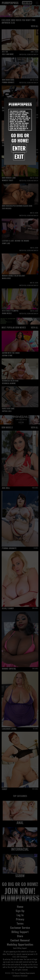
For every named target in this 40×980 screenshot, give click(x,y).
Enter (19, 148)
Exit (19, 156)
